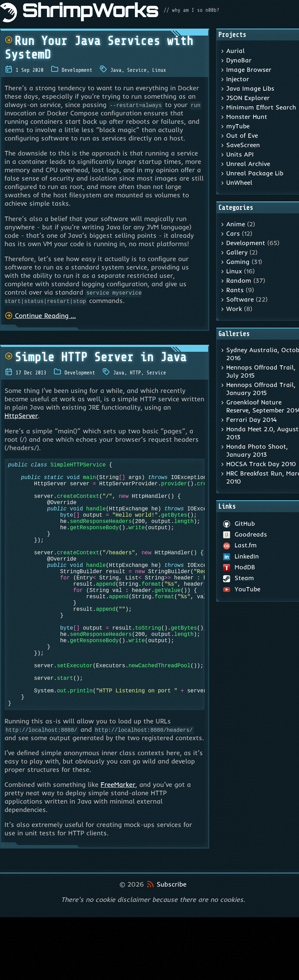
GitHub (239, 523)
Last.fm (240, 545)
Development (77, 70)
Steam (239, 578)
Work (234, 309)
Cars (233, 233)
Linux (159, 70)
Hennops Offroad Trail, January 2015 (261, 389)
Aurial (235, 51)
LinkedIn (241, 556)
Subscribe (172, 939)
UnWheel (239, 183)
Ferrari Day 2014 (251, 420)
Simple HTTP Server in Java (96, 357)
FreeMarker (118, 839)
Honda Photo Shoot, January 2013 (257, 450)
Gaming (238, 262)
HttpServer (21, 416)
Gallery (237, 252)
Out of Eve (242, 135)
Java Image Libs (250, 88)
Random (239, 280)
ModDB (239, 567)
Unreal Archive (248, 164)
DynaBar (239, 60)
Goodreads (245, 534)
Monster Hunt (247, 117)
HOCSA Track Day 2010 (261, 464)
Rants (235, 290)
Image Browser (249, 70)
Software (240, 299)
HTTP (135, 373)
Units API (240, 154)
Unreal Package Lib (255, 173)
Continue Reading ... (40, 316)
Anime (236, 224)
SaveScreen (243, 145)
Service (137, 70)
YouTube (242, 589)
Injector (238, 79)
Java (116, 70)
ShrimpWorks (90, 13)
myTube (238, 126)
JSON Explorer (248, 98)
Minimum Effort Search (261, 107)
